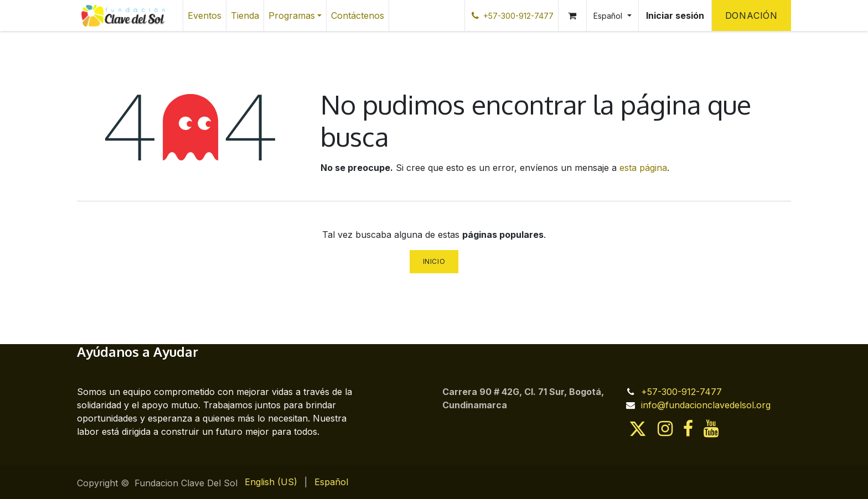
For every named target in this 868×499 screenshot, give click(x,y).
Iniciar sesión (675, 15)
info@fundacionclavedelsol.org (706, 405)
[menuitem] (205, 15)
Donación (751, 15)
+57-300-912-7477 (681, 392)
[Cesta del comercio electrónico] (572, 15)
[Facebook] (688, 429)
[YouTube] (711, 429)
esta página (643, 168)
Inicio (434, 261)
